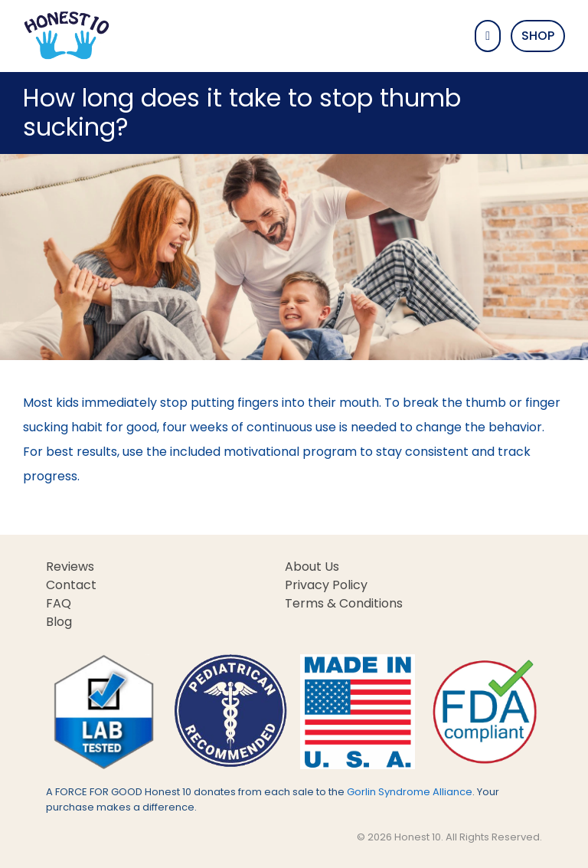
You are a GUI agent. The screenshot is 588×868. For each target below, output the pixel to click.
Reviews (70, 567)
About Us (312, 567)
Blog (59, 622)
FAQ (59, 603)
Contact (71, 585)
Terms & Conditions (344, 603)
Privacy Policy (326, 585)
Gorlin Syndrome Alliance (410, 792)
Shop (538, 36)
